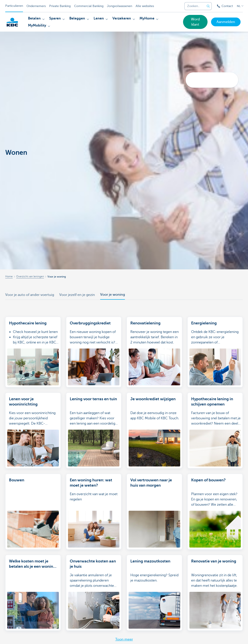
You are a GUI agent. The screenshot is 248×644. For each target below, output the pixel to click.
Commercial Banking (89, 6)
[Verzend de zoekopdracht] (208, 6)
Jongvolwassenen (120, 6)
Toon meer (124, 639)
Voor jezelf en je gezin (77, 295)
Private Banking (60, 6)
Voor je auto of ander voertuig (30, 295)
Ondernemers (36, 6)
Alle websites (145, 6)
